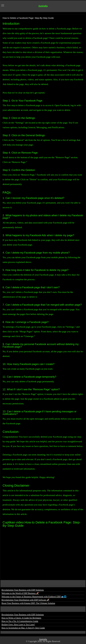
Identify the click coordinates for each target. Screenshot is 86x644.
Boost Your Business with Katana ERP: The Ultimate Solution (28, 603)
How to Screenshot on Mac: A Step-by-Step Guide (23, 628)
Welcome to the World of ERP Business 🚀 (20, 593)
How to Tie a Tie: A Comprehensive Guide (20, 621)
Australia (43, 6)
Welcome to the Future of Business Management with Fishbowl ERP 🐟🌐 (34, 597)
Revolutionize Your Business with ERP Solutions (23, 590)
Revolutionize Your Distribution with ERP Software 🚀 (25, 600)
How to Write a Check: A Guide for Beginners (21, 618)
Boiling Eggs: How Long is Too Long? (18, 624)
